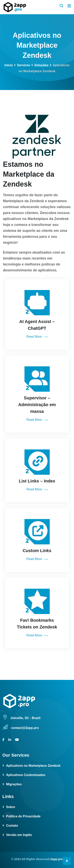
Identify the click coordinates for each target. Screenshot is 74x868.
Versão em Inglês (19, 835)
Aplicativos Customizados (26, 775)
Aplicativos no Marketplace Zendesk (33, 766)
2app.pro (57, 859)
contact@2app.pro (25, 728)
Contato (12, 826)
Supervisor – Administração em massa (37, 405)
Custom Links (37, 551)
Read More (37, 337)
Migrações (14, 784)
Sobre (11, 807)
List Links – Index (37, 481)
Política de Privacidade (23, 816)
